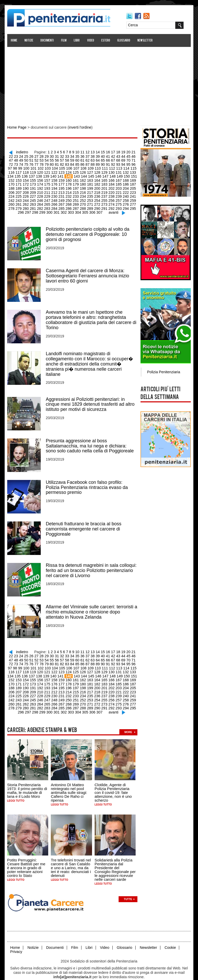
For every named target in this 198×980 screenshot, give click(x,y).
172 (13, 183)
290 (83, 206)
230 (41, 194)
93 (103, 163)
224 (125, 190)
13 (90, 152)
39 (90, 156)
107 (62, 167)
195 (48, 187)
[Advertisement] (99, 83)
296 (125, 206)
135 (132, 171)
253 (76, 198)
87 (73, 163)
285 (48, 206)
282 (27, 206)
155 (20, 179)
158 (41, 179)
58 (55, 160)
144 (70, 175)
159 (48, 179)
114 (111, 167)
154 (13, 179)
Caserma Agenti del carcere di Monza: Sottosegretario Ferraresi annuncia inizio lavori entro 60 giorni (88, 273)
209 (20, 190)
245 (20, 198)
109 (76, 167)
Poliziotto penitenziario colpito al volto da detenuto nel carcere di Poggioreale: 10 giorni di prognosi (88, 231)
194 (41, 187)
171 (132, 179)
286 (55, 206)
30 (45, 156)
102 (27, 167)
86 (68, 163)
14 (95, 152)
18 (115, 152)
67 (100, 160)
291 (90, 206)
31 (50, 156)
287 (62, 206)
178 (55, 183)
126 (69, 171)
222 (111, 190)
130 (97, 171)
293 (104, 206)
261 (132, 198)
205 (118, 187)
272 (83, 202)
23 (10, 156)
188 (125, 183)
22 (135, 152)
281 (20, 206)
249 (48, 198)
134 (125, 171)
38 (85, 156)
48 (135, 156)
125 (62, 171)
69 (110, 160)
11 (80, 152)
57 (50, 160)
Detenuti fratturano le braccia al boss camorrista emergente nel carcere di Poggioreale (84, 524)
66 (95, 160)
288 (69, 206)
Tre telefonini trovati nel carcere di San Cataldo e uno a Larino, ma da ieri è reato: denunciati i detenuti (71, 859)
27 (30, 156)
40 (95, 156)
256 (97, 198)
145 (77, 175)
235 (76, 194)
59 (60, 160)
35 (70, 156)
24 (15, 156)
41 (100, 156)
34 (65, 156)
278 (125, 202)
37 (80, 156)
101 (20, 167)
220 (97, 190)
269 (62, 202)
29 (40, 156)
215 (62, 190)
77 (22, 163)
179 (62, 183)
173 (20, 183)
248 (41, 198)
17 (110, 152)
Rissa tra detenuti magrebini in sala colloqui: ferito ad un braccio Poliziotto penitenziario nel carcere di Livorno (92, 565)
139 (33, 175)
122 (41, 171)
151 (119, 175)
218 (83, 190)
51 (20, 160)
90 (88, 163)
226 (13, 194)
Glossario (124, 41)
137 (19, 175)
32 (55, 156)
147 (91, 175)
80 (37, 163)
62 (75, 160)
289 (76, 206)
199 (76, 187)
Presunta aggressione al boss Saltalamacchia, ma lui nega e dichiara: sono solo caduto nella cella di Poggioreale (90, 441)
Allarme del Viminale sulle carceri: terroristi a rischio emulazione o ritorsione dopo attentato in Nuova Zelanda (92, 606)
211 (34, 190)
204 (111, 187)
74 (135, 160)
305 (78, 210)
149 (105, 175)
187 (118, 183)
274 (97, 202)
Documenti (47, 41)
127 (76, 171)
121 (34, 171)
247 (34, 198)
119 (20, 171)
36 (75, 156)
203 (104, 187)
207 (132, 187)
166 (97, 179)
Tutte (128, 890)
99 (133, 163)
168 (111, 179)
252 (69, 198)
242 (125, 194)
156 (27, 179)
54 (35, 160)
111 (90, 167)
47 (130, 156)
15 (100, 152)
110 (83, 167)
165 (90, 179)
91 (93, 163)
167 (104, 179)
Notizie (29, 41)
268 (55, 202)
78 (27, 163)
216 (69, 190)
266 (41, 202)
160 (55, 179)
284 (41, 206)
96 (118, 163)
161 (62, 179)
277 (118, 202)
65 (90, 160)
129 (90, 171)
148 (98, 175)
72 (125, 160)
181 (76, 183)
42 (105, 156)
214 (55, 190)
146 (84, 175)
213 (48, 190)
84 (57, 163)
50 (15, 160)
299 (36, 210)
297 (132, 206)
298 (29, 210)
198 (69, 187)
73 (130, 160)
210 (27, 190)
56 (45, 160)
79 (32, 163)
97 (123, 163)
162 (69, 179)
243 (132, 194)
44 (115, 156)
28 (35, 156)
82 (47, 163)
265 (34, 202)
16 (105, 152)
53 (30, 160)
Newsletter (146, 41)
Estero (106, 41)
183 (90, 183)
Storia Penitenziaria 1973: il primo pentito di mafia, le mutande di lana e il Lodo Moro (27, 782)
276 (111, 202)
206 (125, 187)
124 (55, 171)
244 (13, 198)
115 (118, 167)
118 (13, 171)
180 (69, 183)
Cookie (169, 939)
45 (120, 156)
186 (111, 183)
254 (83, 198)
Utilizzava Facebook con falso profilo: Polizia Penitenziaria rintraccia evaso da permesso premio (87, 483)
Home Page (17, 127)
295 (118, 206)
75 (12, 163)
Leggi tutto (16, 792)
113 (104, 167)
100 (13, 167)
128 (83, 171)
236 (83, 194)
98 (128, 163)
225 (132, 190)
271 (76, 202)
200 (83, 187)
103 (34, 167)
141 (47, 175)
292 (97, 206)
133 (118, 171)
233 (62, 194)
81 (43, 163)
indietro (21, 152)
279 (132, 202)
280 (13, 206)
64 (85, 160)
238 (97, 194)
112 (97, 167)
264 (27, 202)
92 (98, 163)
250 (55, 198)
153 (133, 175)
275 (104, 202)
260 (125, 198)
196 (55, 187)
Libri (77, 41)
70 (115, 160)
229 (34, 194)
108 (69, 167)
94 (108, 163)
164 (83, 179)
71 (120, 160)
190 (13, 187)
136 (12, 175)
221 (104, 190)
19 (120, 152)
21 (130, 152)
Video (91, 41)
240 (111, 194)
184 (97, 183)
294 (111, 206)
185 (104, 183)
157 (34, 179)
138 (26, 175)
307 (92, 210)
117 (132, 167)
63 (80, 160)
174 (27, 183)
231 (48, 194)
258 (111, 198)
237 (90, 194)
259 (118, 198)
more (129, 723)
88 (78, 163)
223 (118, 190)
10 (75, 152)
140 (40, 175)
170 (125, 179)
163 (76, 179)
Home (14, 41)
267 (48, 202)
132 (111, 171)
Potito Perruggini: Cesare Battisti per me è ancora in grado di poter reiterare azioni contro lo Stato (27, 859)
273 (90, 202)
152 (126, 175)
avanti (106, 210)
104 (41, 167)
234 (69, 194)
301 (50, 210)
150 (112, 175)
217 (76, 190)
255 (90, 198)
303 (64, 210)
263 (20, 202)
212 (41, 190)
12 (85, 152)
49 (10, 160)
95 (113, 163)
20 (125, 152)
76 (18, 163)
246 (27, 198)
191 (20, 187)
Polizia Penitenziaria (163, 371)
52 (25, 160)
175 (34, 183)
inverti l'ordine (79, 127)
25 (20, 156)
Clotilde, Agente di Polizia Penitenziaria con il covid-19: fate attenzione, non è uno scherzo (113, 784)
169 (118, 179)
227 (20, 194)
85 (63, 163)
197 (62, 187)
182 (83, 183)
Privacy (16, 942)
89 (83, 163)
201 (90, 187)
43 (110, 156)
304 (71, 210)
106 (55, 167)
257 (104, 198)
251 (62, 198)
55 (40, 160)
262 (13, 202)
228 (27, 194)
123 (48, 171)
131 (104, 171)
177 (48, 183)
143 (63, 175)
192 (27, 187)
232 (55, 194)
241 (118, 194)
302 (57, 210)
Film (64, 41)
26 (25, 156)
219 (90, 190)
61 (70, 160)
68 (105, 160)
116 (125, 167)
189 (132, 183)
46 (125, 156)
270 (69, 202)
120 (27, 171)
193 (34, 187)
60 (65, 160)
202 (97, 187)
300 (43, 210)
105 (48, 167)
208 (13, 190)
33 (60, 156)
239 (104, 194)
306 (85, 210)
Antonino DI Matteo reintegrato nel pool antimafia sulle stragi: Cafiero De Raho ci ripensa (69, 784)
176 (41, 183)
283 (34, 206)
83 (53, 163)
